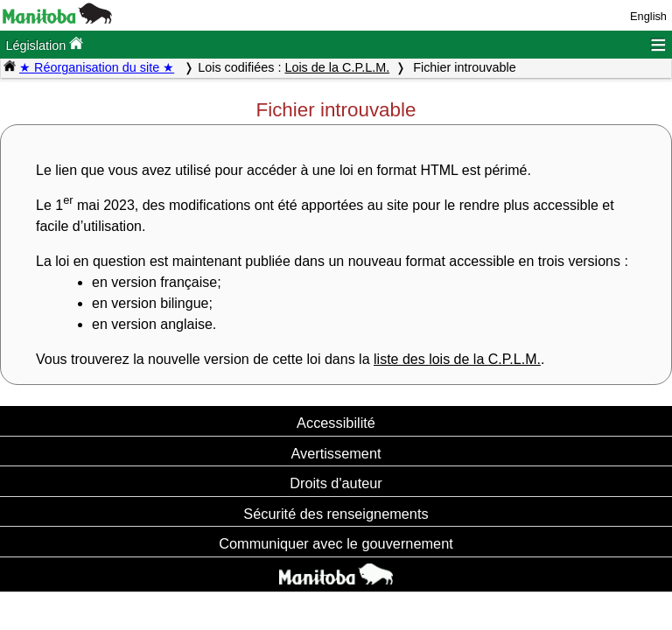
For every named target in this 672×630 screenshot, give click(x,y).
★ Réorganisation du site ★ (97, 67)
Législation (44, 44)
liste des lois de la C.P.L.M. (457, 359)
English (648, 16)
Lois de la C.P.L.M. (337, 67)
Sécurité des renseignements (336, 514)
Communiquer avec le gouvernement (336, 543)
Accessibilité (336, 423)
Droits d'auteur (336, 483)
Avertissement (336, 453)
